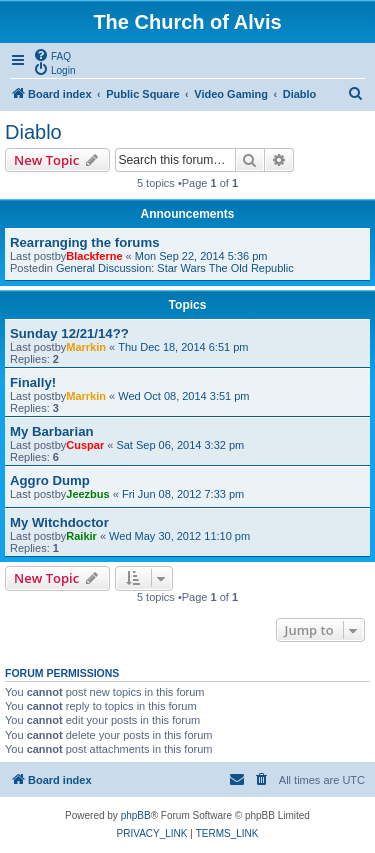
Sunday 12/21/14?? (69, 333)
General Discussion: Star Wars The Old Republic (175, 268)
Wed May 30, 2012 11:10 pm (179, 536)
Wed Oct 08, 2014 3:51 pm (183, 396)
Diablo (33, 132)
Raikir (81, 536)
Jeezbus (87, 494)
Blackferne (94, 256)
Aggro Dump (50, 480)
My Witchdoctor (59, 522)
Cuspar (85, 445)
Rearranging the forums (84, 242)
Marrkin (86, 347)
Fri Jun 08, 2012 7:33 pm (183, 494)
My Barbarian (52, 431)
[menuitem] (52, 55)
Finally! (33, 382)
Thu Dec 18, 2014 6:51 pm (183, 347)
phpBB (136, 815)
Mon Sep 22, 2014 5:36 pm (201, 256)
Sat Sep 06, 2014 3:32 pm (180, 445)
